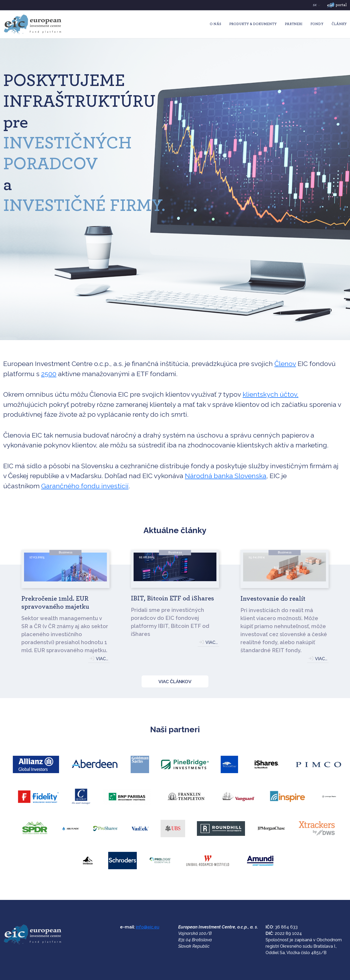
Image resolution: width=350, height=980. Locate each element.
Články (339, 24)
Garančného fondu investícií (85, 486)
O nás (215, 24)
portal (337, 5)
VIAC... (102, 659)
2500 (49, 374)
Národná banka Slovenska (226, 476)
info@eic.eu (148, 927)
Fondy (317, 24)
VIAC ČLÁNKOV (175, 682)
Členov (285, 364)
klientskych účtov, (271, 394)
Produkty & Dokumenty (253, 24)
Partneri (294, 24)
